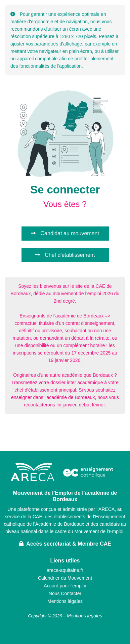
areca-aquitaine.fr (65, 570)
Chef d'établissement (65, 255)
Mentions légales (65, 601)
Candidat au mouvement (65, 233)
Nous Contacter (65, 593)
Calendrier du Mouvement (65, 578)
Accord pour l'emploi (65, 586)
